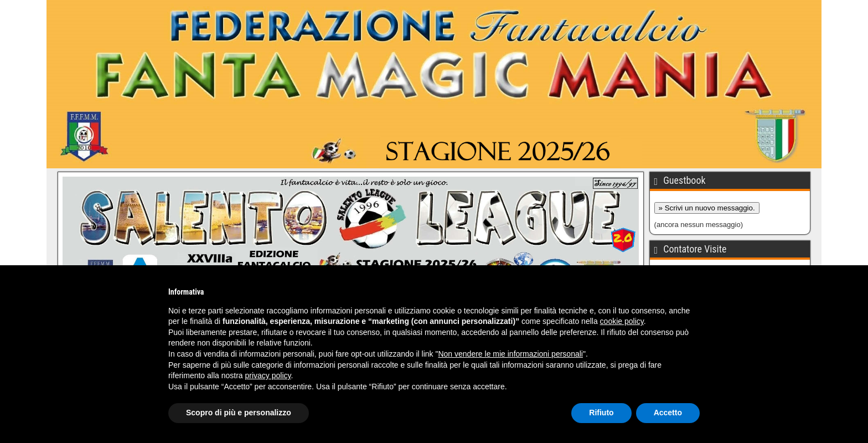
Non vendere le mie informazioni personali (510, 354)
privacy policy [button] (268, 375)
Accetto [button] (668, 413)
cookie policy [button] (622, 321)
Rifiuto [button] (601, 413)
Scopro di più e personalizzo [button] (239, 413)
